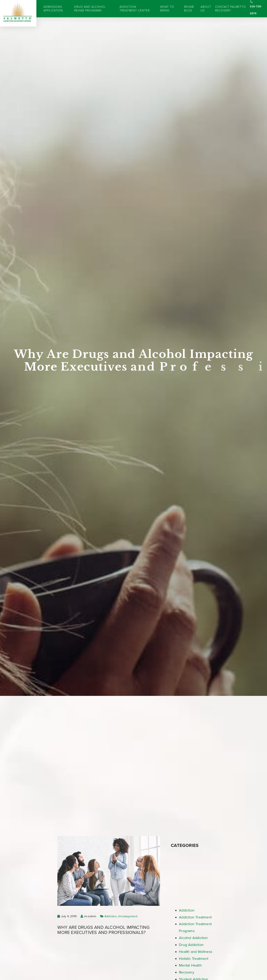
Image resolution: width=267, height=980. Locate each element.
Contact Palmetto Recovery (230, 9)
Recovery (187, 972)
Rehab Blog (189, 9)
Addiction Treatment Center (135, 9)
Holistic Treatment (194, 959)
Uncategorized (128, 916)
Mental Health (190, 965)
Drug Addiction (191, 945)
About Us (206, 9)
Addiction (110, 916)
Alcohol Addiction (193, 938)
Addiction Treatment (195, 917)
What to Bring (167, 9)
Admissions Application (53, 9)
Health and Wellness (196, 952)
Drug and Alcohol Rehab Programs (90, 9)
